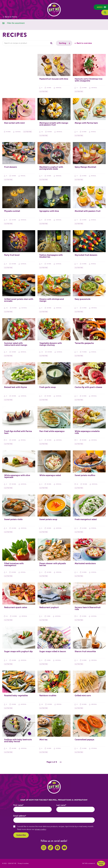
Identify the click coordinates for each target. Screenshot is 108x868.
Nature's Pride (101, 863)
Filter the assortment (13, 23)
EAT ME (54, 10)
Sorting (63, 43)
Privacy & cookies (23, 863)
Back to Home (11, 17)
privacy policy (41, 829)
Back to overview (84, 43)
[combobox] (28, 43)
